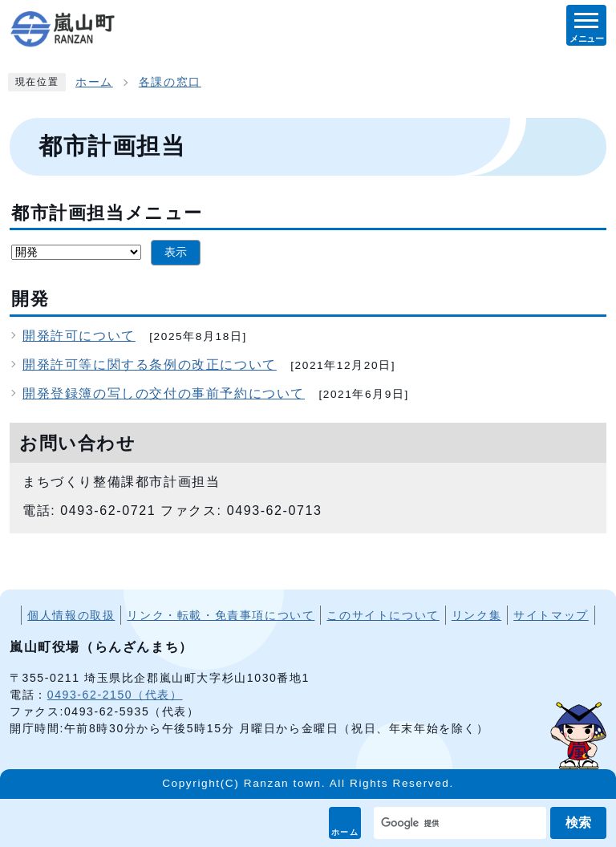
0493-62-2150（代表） (115, 695)
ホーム (345, 832)
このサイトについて (383, 615)
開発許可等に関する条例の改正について (150, 365)
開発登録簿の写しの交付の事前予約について (164, 393)
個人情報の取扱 (71, 615)
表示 (176, 252)
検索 (578, 823)
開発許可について (79, 336)
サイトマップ (551, 615)
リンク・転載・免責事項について (221, 615)
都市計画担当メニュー (107, 213)
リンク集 (476, 615)
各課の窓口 (170, 82)
